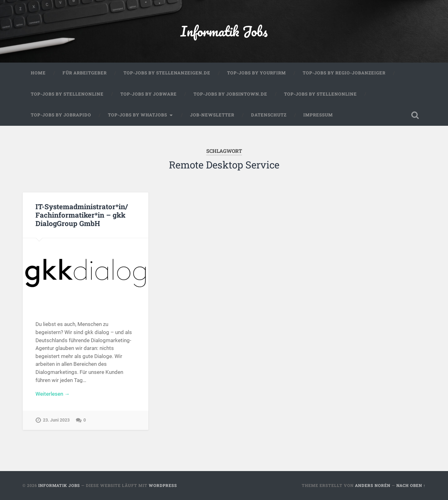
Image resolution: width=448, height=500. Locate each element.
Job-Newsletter (212, 115)
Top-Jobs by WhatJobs (138, 115)
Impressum (318, 115)
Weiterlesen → (53, 394)
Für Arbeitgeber (85, 73)
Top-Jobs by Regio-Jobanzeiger (344, 73)
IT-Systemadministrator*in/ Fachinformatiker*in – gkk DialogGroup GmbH (82, 215)
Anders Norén (373, 485)
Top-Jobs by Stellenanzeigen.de (167, 73)
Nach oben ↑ (411, 485)
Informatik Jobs (224, 31)
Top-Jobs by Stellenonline (67, 94)
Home (38, 73)
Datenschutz (269, 115)
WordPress (163, 485)
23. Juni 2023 (56, 420)
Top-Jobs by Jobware (149, 94)
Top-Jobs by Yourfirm (257, 73)
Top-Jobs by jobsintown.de (230, 94)
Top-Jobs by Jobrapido (61, 115)
